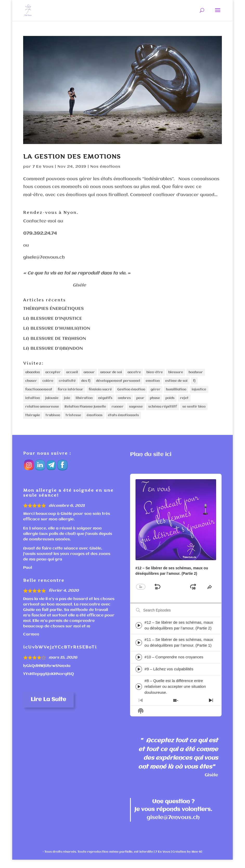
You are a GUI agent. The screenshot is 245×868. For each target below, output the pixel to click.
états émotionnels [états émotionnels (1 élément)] (123, 423)
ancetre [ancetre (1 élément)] (134, 373)
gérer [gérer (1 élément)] (156, 393)
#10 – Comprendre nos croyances (174, 665)
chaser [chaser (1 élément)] (31, 382)
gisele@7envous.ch (44, 257)
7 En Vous (43, 167)
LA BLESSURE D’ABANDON (53, 349)
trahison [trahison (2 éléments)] (53, 423)
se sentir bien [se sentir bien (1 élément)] (194, 412)
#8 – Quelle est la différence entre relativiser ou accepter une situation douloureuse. (175, 695)
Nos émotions (105, 167)
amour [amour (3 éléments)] (89, 373)
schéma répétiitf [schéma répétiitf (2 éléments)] (163, 412)
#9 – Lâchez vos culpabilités (169, 677)
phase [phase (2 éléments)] (155, 402)
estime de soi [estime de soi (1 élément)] (176, 382)
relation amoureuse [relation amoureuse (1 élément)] (42, 412)
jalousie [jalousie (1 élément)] (52, 402)
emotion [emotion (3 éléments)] (153, 382)
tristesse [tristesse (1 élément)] (73, 423)
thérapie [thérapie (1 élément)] (33, 423)
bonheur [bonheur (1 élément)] (196, 373)
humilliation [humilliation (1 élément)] (176, 393)
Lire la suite (48, 708)
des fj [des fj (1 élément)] (86, 382)
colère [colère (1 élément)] (48, 382)
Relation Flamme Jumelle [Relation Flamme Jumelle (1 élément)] (85, 412)
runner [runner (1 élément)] (118, 412)
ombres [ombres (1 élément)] (124, 402)
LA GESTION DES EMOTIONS (72, 156)
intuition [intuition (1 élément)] (33, 402)
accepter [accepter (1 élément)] (53, 373)
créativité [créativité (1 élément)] (67, 382)
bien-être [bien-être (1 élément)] (155, 373)
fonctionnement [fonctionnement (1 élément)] (39, 393)
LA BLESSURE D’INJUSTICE (53, 319)
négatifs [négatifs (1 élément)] (105, 402)
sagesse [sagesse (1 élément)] (136, 412)
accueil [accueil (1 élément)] (72, 373)
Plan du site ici (151, 463)
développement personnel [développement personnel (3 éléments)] (118, 382)
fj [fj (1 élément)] (194, 382)
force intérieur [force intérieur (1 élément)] (70, 393)
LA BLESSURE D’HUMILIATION (57, 329)
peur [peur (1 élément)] (140, 402)
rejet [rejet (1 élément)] (184, 402)
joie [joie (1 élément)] (67, 402)
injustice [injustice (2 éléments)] (199, 393)
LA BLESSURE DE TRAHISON (55, 339)
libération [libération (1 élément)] (84, 402)
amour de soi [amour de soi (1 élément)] (111, 373)
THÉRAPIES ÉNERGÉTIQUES (53, 309)
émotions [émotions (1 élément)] (95, 423)
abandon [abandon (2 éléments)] (33, 373)
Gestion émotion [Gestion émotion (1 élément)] (131, 393)
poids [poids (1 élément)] (170, 402)
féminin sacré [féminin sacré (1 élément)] (100, 393)
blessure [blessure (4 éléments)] (176, 373)
